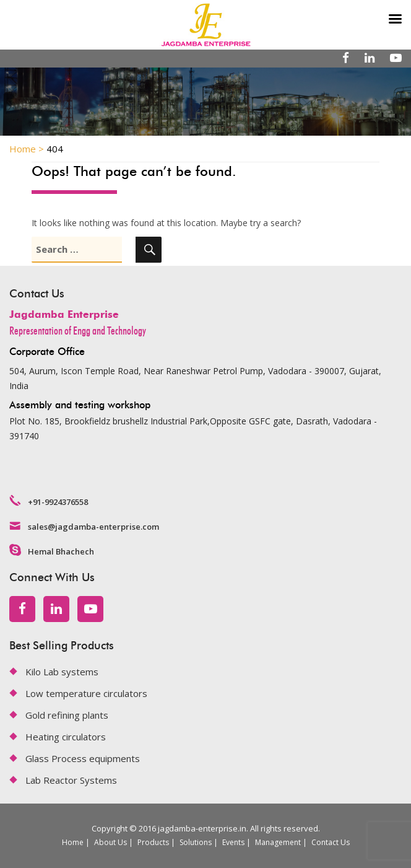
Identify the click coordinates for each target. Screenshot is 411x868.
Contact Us (331, 842)
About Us (110, 842)
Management (278, 842)
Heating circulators (66, 737)
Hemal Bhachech (61, 551)
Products (153, 842)
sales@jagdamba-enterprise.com (93, 527)
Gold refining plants (67, 715)
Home (73, 842)
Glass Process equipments (83, 758)
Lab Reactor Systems (71, 780)
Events (233, 842)
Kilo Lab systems (62, 672)
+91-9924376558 (58, 502)
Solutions (196, 842)
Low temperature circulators (86, 693)
